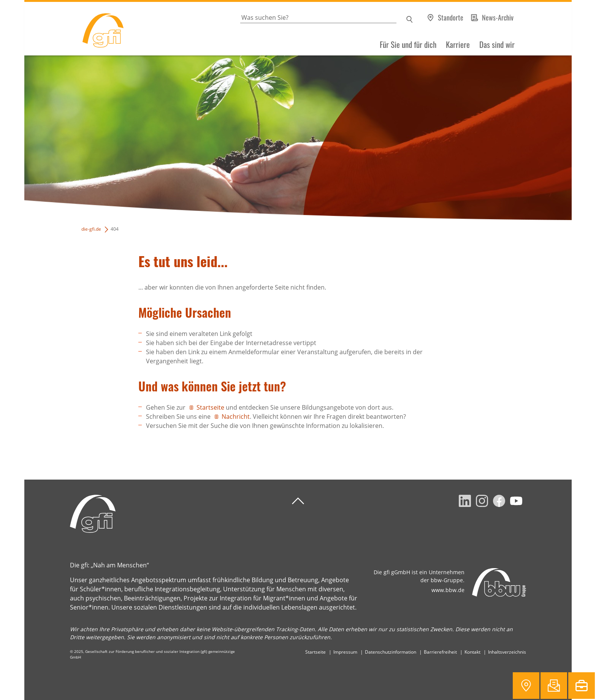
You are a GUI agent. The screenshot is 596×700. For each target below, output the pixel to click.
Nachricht (236, 417)
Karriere (458, 44)
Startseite (210, 407)
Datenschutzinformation (391, 652)
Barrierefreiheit (440, 652)
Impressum (345, 652)
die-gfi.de (91, 229)
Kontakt (472, 652)
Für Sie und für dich (408, 44)
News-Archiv (498, 17)
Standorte (451, 17)
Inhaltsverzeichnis (507, 652)
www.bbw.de (448, 590)
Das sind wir (497, 44)
